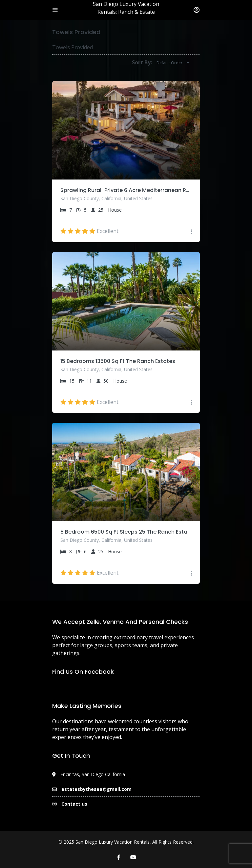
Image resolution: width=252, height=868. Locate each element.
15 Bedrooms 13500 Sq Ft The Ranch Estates (118, 361)
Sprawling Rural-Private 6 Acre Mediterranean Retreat (126, 190)
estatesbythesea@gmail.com (96, 789)
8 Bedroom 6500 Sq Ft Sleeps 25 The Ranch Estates (126, 532)
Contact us (74, 804)
